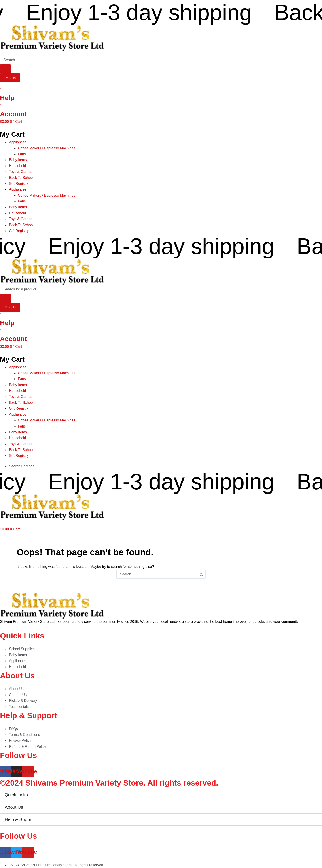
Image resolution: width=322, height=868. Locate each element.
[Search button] (201, 574)
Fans (22, 154)
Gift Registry (19, 184)
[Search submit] (5, 69)
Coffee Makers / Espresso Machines (47, 148)
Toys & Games (21, 172)
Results (10, 78)
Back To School (21, 178)
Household (18, 166)
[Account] (1, 106)
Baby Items (18, 160)
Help (7, 98)
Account (13, 114)
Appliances (18, 142)
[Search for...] (157, 574)
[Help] (1, 90)
